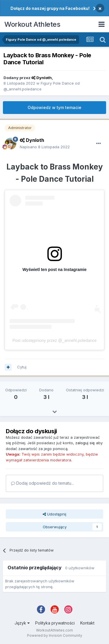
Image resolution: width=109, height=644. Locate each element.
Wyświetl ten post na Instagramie (54, 270)
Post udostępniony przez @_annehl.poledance (55, 340)
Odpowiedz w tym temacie (54, 107)
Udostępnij (54, 514)
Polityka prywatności (55, 623)
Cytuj (22, 367)
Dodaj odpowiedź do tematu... (42, 483)
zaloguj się (85, 443)
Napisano (45, 147)
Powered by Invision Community (55, 635)
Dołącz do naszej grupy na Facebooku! (50, 8)
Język (22, 623)
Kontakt (87, 623)
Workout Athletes (32, 24)
